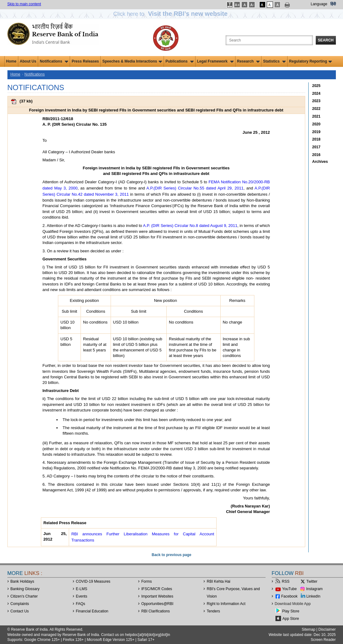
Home (11, 61)
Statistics (274, 61)
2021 (317, 116)
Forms (147, 581)
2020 (317, 124)
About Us (28, 61)
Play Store (291, 611)
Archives (320, 162)
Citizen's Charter (24, 596)
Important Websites (157, 596)
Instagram (314, 589)
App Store (291, 619)
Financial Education (92, 611)
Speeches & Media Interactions (132, 61)
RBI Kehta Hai (218, 581)
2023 (317, 101)
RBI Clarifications (156, 611)
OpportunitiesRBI (157, 604)
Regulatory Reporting (311, 61)
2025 (317, 86)
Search (326, 40)
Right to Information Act (226, 604)
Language (319, 4)
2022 (317, 109)
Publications (180, 61)
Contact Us (20, 611)
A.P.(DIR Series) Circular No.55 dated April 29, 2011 (195, 188)
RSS (286, 581)
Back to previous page (171, 555)
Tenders (213, 611)
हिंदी (333, 4)
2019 (317, 132)
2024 (317, 94)
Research (248, 61)
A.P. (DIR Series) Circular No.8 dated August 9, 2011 (190, 226)
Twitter (312, 581)
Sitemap (309, 629)
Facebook (290, 596)
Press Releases (85, 61)
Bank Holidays (22, 581)
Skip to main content (24, 4)
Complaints (20, 604)
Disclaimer (327, 629)
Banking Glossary (25, 589)
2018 (317, 139)
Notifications (54, 61)
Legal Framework (215, 61)
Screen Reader (323, 640)
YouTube (290, 589)
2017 (317, 147)
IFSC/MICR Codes (157, 589)
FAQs (81, 604)
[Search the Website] (269, 40)
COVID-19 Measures (93, 581)
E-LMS (82, 589)
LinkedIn (313, 596)
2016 (317, 155)
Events (82, 596)
